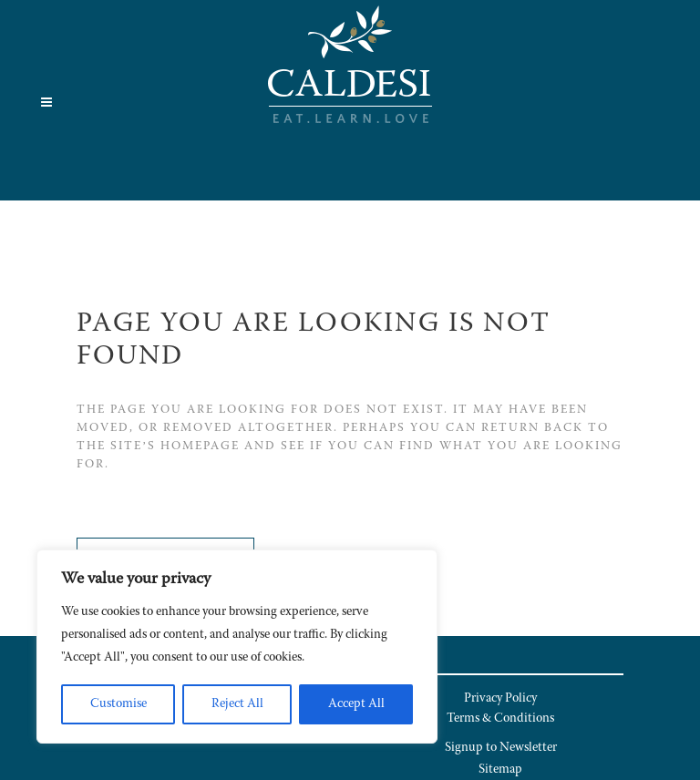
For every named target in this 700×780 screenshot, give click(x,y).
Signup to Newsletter (501, 748)
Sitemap (500, 770)
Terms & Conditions (500, 719)
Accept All (356, 704)
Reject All (237, 704)
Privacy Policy (500, 699)
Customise (118, 704)
